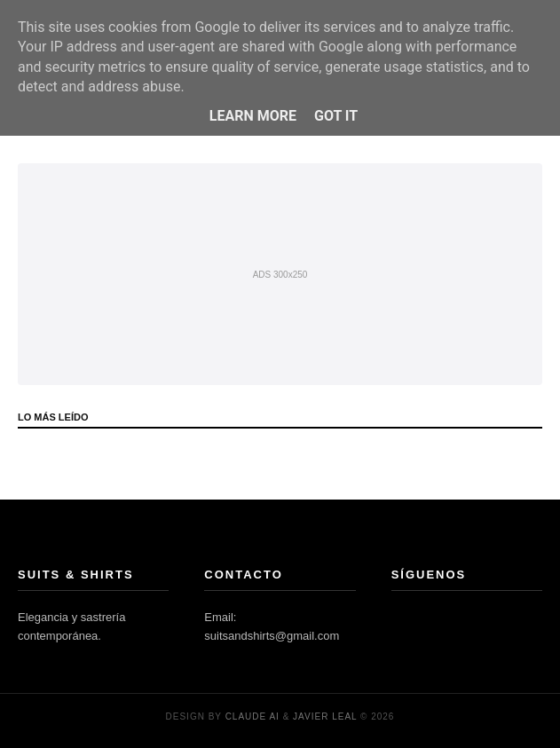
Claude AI (252, 717)
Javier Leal (325, 717)
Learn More (253, 116)
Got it (336, 116)
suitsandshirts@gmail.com (272, 636)
